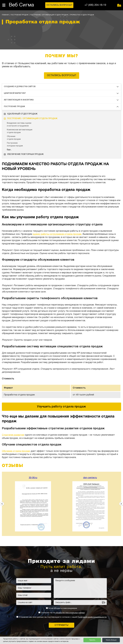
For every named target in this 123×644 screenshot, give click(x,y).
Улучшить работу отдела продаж (61, 407)
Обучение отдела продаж (16, 451)
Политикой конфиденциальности (92, 617)
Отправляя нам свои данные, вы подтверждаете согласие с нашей (63, 617)
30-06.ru (33, 478)
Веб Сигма (21, 5)
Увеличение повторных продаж (24, 154)
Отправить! (61, 625)
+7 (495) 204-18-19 (95, 5)
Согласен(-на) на (63, 613)
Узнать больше (111, 640)
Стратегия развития (13, 435)
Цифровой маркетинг (61, 93)
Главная (5, 15)
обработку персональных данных (70, 613)
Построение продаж (19, 15)
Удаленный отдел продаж (21, 114)
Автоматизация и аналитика (61, 100)
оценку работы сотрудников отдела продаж (57, 234)
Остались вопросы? (62, 76)
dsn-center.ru (90, 478)
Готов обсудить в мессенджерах (63, 608)
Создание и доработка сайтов (61, 87)
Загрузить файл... (64, 603)
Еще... (9, 150)
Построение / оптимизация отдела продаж (49, 15)
